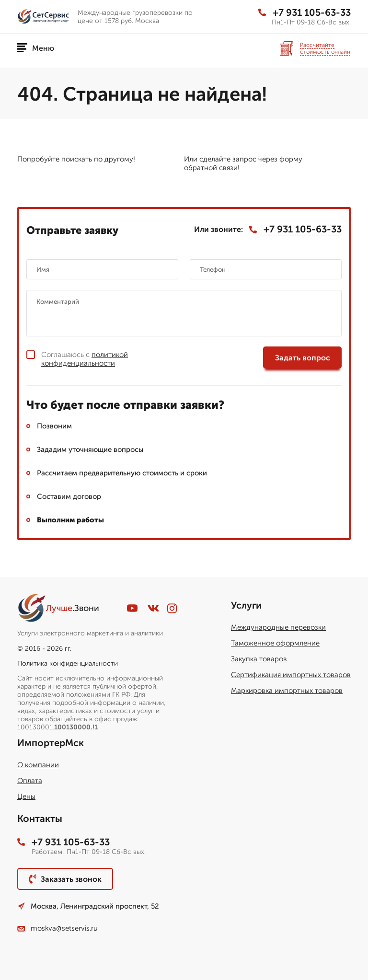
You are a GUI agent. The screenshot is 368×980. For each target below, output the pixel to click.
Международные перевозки (278, 627)
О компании (38, 765)
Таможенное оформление (275, 643)
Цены (26, 796)
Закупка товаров (259, 659)
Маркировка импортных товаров (287, 691)
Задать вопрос (303, 358)
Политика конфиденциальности (68, 663)
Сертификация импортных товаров (291, 675)
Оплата (30, 781)
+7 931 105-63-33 (305, 12)
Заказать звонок (65, 879)
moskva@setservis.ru (57, 928)
